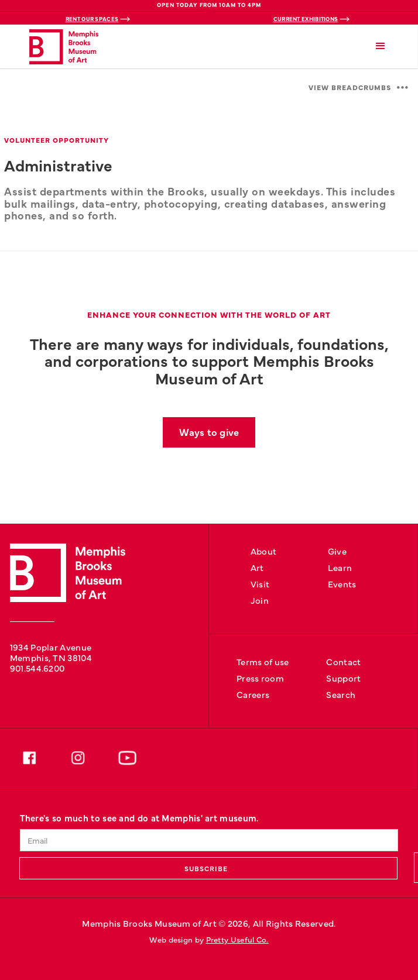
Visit (260, 584)
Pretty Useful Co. (237, 939)
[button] (381, 47)
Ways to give (209, 431)
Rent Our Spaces (92, 19)
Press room (260, 678)
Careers (253, 694)
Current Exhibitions (306, 19)
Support (343, 678)
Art (257, 567)
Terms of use (263, 661)
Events (342, 584)
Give (337, 551)
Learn (340, 567)
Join (260, 600)
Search (341, 694)
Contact (343, 661)
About (264, 551)
